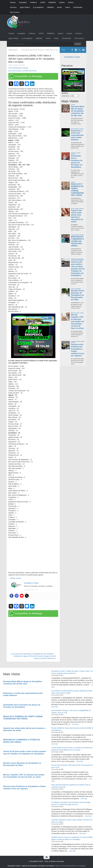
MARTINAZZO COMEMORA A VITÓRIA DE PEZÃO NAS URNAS (77, 241)
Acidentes (74, 259)
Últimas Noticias (29, 71)
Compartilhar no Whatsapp (28, 76)
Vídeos (68, 7)
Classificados (78, 7)
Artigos (73, 235)
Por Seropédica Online (18, 68)
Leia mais (55, 707)
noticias (73, 105)
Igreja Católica (25, 7)
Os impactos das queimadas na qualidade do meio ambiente (33, 654)
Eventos (71, 2)
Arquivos (65, 93)
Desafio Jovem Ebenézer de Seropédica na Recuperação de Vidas (77, 295)
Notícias (13, 2)
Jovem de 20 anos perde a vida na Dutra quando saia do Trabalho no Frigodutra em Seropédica (78, 269)
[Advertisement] (33, 555)
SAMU (73, 260)
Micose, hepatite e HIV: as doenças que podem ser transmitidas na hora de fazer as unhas (78, 321)
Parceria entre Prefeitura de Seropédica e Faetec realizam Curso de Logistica (78, 350)
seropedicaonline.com (31, 590)
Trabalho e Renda (76, 341)
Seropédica (23, 2)
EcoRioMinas (80, 259)
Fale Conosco (15, 12)
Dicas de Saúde (15, 71)
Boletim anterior (15, 578)
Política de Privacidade (62, 866)
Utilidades (50, 7)
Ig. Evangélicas (38, 7)
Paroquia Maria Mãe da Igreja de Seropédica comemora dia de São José (78, 111)
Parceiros (13, 7)
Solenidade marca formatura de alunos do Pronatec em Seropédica (77, 161)
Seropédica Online (72, 57)
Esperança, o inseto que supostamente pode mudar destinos (77, 135)
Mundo (59, 7)
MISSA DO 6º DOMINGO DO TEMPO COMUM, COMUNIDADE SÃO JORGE (77, 190)
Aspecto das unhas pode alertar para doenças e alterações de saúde (77, 216)
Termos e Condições (78, 866)
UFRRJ (43, 2)
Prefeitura (33, 2)
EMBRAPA (52, 2)
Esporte (62, 2)
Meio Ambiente (75, 129)
